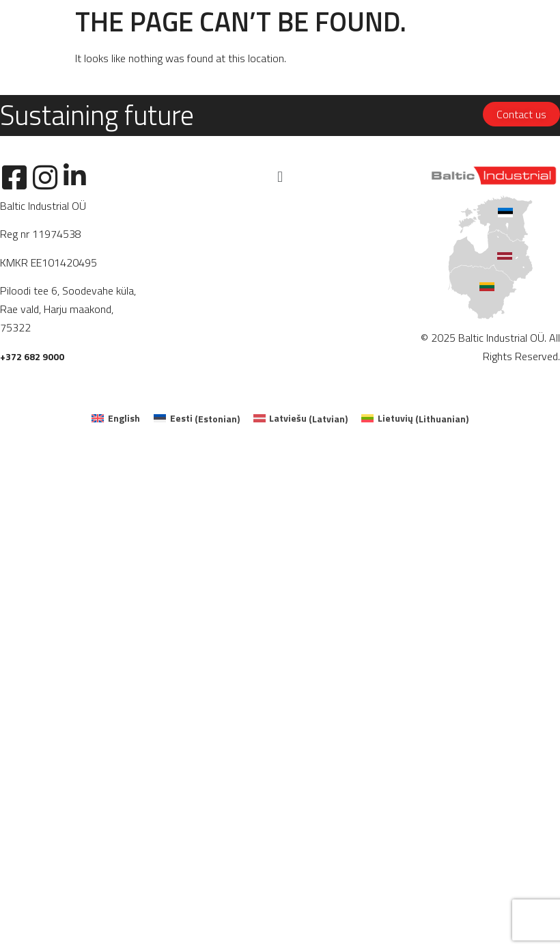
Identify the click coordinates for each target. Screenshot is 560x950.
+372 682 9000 (32, 356)
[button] (280, 176)
